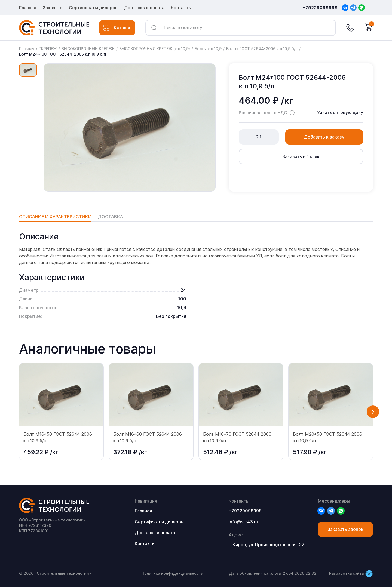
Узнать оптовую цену (340, 112)
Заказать (53, 8)
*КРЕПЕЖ (48, 49)
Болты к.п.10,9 (208, 49)
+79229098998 (320, 8)
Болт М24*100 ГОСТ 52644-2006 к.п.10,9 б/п (62, 54)
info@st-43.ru (243, 522)
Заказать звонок (345, 529)
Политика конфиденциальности (172, 573)
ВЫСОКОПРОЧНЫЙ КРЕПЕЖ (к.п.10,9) (155, 49)
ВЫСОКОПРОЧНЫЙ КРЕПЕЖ (88, 49)
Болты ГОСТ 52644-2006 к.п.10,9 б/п (262, 49)
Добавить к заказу (324, 137)
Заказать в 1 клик (301, 156)
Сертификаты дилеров (93, 8)
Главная (28, 8)
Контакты (181, 8)
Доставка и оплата (144, 8)
